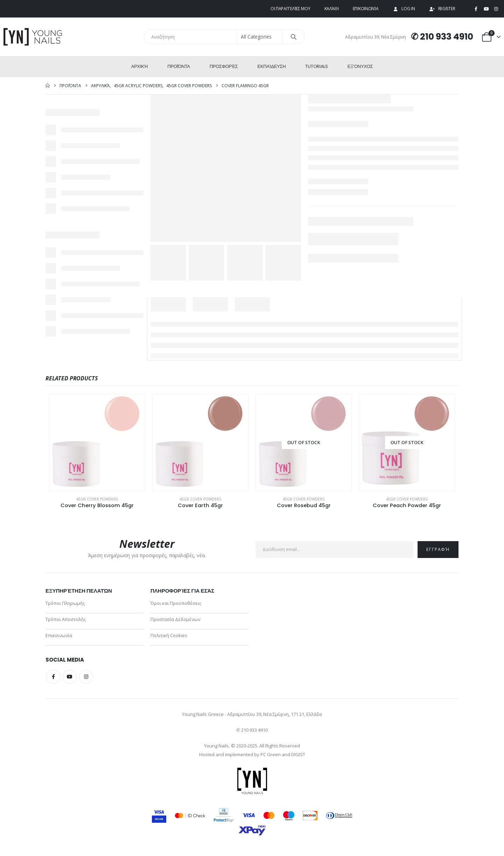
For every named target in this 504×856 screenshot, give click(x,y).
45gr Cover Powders (97, 499)
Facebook (53, 677)
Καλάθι (332, 9)
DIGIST (298, 754)
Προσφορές (224, 66)
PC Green (271, 754)
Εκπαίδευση (272, 66)
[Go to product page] (97, 443)
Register (442, 9)
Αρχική (139, 66)
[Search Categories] (260, 37)
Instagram (86, 677)
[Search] (294, 37)
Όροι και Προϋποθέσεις (176, 603)
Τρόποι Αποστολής (66, 619)
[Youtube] (486, 9)
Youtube (70, 677)
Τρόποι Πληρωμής (65, 603)
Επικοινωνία (366, 9)
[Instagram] (496, 9)
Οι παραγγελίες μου (290, 9)
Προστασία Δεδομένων (175, 619)
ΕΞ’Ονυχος (360, 66)
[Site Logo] (33, 37)
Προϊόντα (179, 66)
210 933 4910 (447, 37)
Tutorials (316, 66)
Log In (404, 9)
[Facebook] (476, 9)
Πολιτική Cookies (169, 635)
